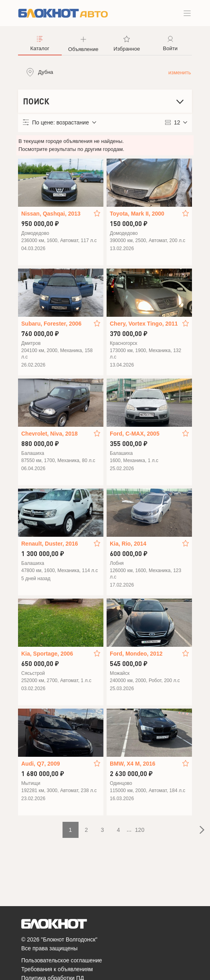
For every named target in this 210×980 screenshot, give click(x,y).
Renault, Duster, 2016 (50, 544)
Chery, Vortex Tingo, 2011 (144, 324)
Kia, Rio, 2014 (128, 544)
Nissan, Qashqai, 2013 (51, 214)
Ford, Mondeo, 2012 (136, 654)
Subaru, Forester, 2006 (51, 324)
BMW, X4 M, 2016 (133, 764)
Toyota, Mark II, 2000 (137, 214)
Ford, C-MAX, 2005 (135, 434)
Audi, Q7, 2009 (40, 764)
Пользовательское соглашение (62, 960)
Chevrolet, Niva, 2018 (49, 434)
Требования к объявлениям (57, 969)
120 (140, 830)
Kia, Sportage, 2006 (47, 654)
